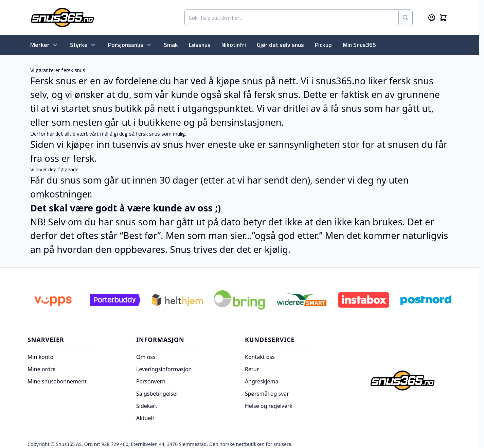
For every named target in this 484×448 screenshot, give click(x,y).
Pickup (323, 45)
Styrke (84, 45)
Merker (45, 45)
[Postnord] (426, 300)
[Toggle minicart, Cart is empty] (443, 18)
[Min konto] (432, 18)
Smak (171, 45)
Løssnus (200, 45)
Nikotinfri (234, 45)
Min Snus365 (359, 45)
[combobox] (292, 18)
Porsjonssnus (130, 45)
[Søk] (406, 18)
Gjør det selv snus (280, 45)
